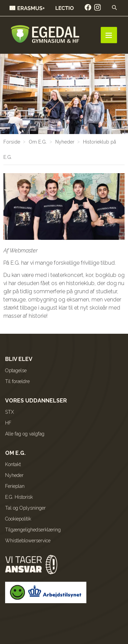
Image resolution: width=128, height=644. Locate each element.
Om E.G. (38, 142)
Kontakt (13, 464)
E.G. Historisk (19, 497)
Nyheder (65, 142)
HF (8, 423)
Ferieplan (15, 486)
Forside (12, 142)
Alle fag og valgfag (25, 434)
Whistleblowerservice (28, 541)
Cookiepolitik (18, 519)
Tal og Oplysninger (25, 508)
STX (10, 412)
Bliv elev (19, 359)
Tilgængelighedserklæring (33, 530)
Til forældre (17, 381)
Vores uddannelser (36, 401)
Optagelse (16, 370)
